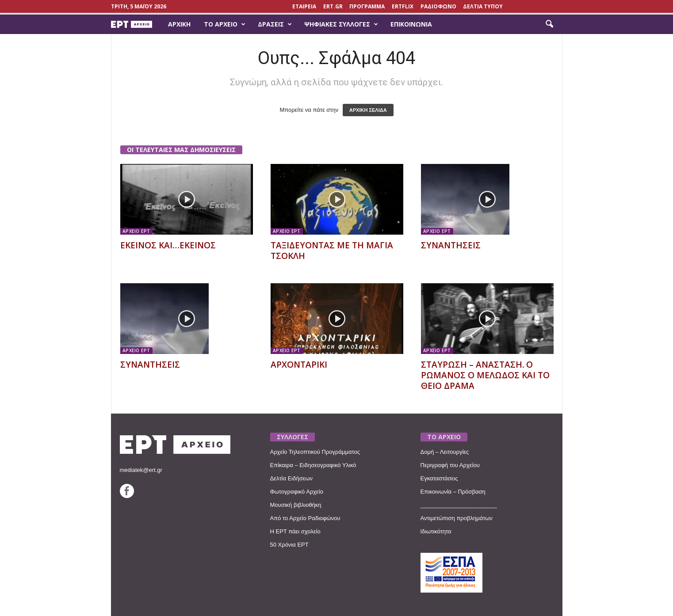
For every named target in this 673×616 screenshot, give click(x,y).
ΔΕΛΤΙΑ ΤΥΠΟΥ (483, 6)
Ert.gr (333, 6)
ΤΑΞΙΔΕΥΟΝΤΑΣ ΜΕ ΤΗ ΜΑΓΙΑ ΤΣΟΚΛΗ (332, 251)
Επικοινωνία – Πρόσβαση (453, 492)
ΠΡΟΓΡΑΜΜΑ (367, 6)
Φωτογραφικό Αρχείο (297, 492)
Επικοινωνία (411, 24)
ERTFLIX (403, 6)
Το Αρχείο (225, 24)
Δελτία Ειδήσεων (292, 478)
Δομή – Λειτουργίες (445, 452)
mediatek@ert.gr (141, 470)
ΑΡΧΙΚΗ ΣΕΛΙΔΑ (368, 110)
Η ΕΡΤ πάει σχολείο (295, 531)
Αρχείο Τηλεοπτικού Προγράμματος (315, 452)
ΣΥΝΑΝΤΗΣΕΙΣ (451, 245)
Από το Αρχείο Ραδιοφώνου (305, 518)
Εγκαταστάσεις (439, 478)
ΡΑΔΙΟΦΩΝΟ (438, 6)
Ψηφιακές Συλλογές (341, 24)
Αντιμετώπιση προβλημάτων (457, 518)
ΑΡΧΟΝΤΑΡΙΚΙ (299, 365)
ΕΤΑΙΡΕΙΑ (304, 6)
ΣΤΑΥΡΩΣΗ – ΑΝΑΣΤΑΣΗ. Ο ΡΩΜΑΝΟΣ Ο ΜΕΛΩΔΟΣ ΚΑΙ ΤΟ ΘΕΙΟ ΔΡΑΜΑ (485, 375)
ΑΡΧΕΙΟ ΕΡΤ (136, 231)
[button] (549, 24)
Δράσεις (275, 24)
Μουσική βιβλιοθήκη (296, 505)
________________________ (459, 505)
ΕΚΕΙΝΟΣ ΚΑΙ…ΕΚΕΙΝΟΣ (168, 245)
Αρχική (179, 24)
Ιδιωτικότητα (436, 531)
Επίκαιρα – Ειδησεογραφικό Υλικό (313, 465)
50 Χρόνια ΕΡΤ (289, 545)
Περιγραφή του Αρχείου (450, 465)
